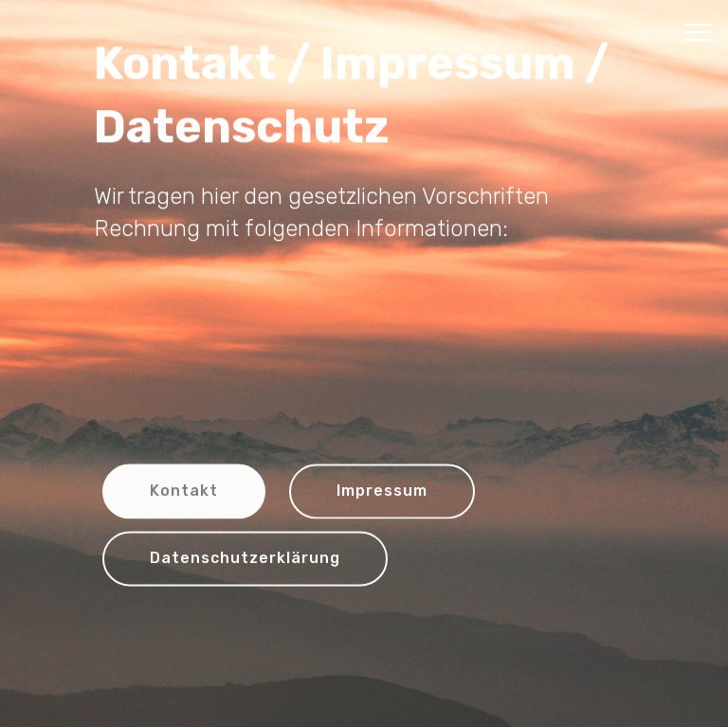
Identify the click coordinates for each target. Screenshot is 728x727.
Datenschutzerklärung (245, 560)
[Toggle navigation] (698, 31)
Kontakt (184, 492)
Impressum (382, 492)
